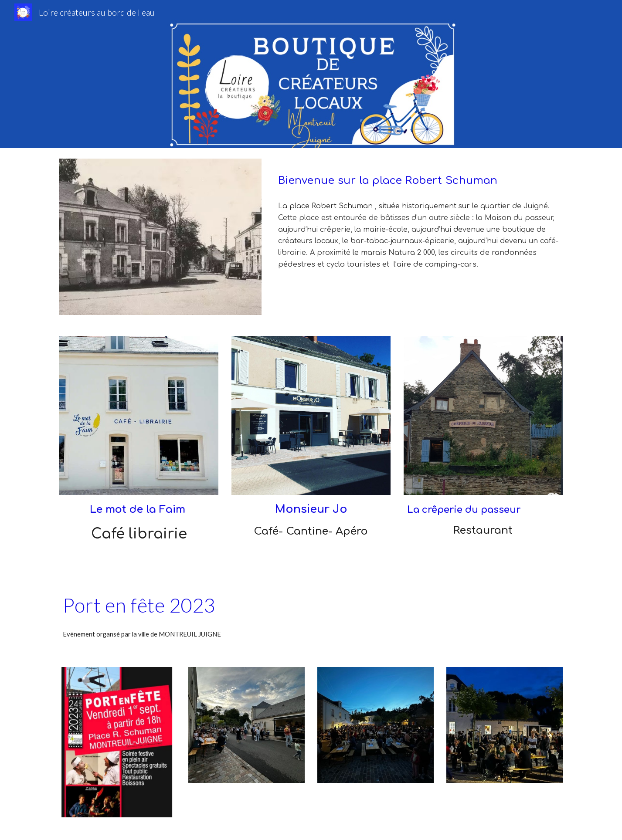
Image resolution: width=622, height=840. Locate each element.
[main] (419, 176)
